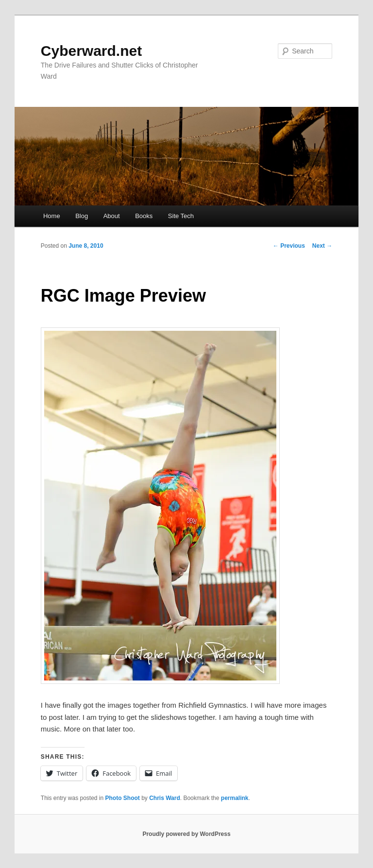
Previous (289, 246)
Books (144, 216)
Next (322, 246)
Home (52, 216)
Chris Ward (165, 798)
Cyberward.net (91, 51)
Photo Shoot (123, 798)
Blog (82, 216)
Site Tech (181, 216)
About (112, 216)
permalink (235, 798)
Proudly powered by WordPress (186, 834)
